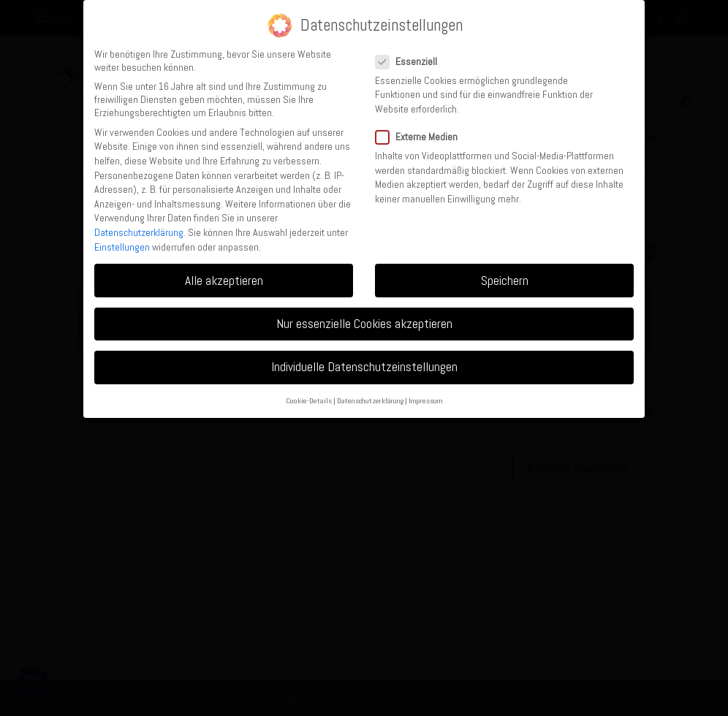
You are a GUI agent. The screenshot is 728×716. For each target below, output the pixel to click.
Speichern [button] (505, 281)
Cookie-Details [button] (309, 401)
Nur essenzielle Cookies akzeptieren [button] (364, 324)
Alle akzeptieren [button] (224, 281)
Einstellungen (122, 247)
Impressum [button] (426, 401)
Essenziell (411, 61)
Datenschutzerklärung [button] (370, 401)
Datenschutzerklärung (139, 232)
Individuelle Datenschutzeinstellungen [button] (364, 367)
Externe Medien (421, 137)
